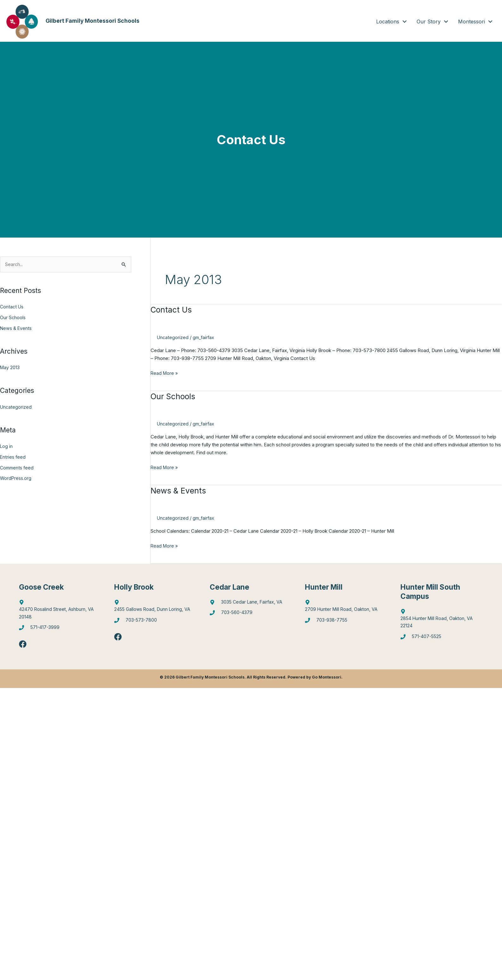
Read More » (165, 373)
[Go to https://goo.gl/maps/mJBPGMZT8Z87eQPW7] (251, 604)
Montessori (471, 22)
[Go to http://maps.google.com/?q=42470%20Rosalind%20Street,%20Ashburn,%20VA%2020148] (60, 611)
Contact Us (12, 307)
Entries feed (13, 457)
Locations (388, 22)
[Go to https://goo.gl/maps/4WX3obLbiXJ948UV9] (346, 608)
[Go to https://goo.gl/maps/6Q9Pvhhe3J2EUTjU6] (155, 608)
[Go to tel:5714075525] (442, 639)
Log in (7, 447)
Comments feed (18, 468)
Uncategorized (16, 407)
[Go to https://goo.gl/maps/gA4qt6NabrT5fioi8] (442, 621)
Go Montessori (327, 679)
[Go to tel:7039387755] (346, 623)
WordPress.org (16, 479)
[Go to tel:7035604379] (251, 615)
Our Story (429, 22)
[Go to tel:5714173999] (60, 630)
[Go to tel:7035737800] (155, 623)
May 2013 (10, 368)
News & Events (17, 329)
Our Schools (13, 318)
